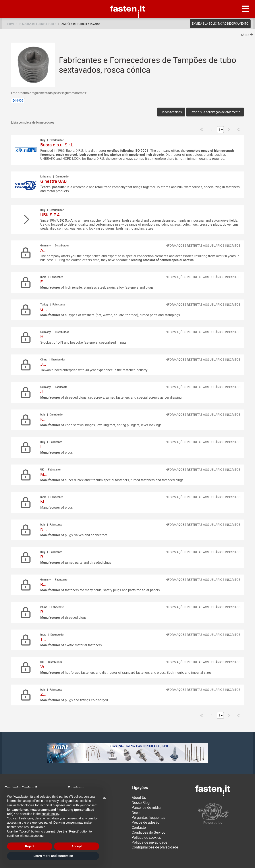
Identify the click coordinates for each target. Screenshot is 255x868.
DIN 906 (18, 100)
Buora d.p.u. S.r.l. (57, 145)
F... (43, 282)
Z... (43, 694)
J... (43, 364)
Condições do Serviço (149, 832)
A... (43, 250)
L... (43, 447)
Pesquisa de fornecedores (38, 24)
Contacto (139, 827)
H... (43, 337)
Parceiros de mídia (146, 807)
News (136, 813)
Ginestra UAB (53, 181)
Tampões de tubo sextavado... (81, 24)
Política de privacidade (149, 842)
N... (43, 529)
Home (11, 24)
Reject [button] (30, 846)
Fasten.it (128, 2)
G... (43, 309)
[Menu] (245, 9)
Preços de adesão (146, 822)
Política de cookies (146, 837)
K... (43, 419)
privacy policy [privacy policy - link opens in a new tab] (58, 801)
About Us (139, 797)
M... (44, 474)
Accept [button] (77, 846)
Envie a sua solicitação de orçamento (220, 24)
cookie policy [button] (50, 814)
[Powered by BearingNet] (223, 814)
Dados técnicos (171, 112)
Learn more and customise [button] (53, 856)
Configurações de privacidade (155, 847)
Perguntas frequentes (148, 817)
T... (43, 639)
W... (44, 667)
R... (43, 557)
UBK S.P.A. (51, 215)
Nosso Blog (141, 803)
